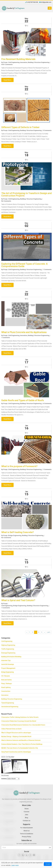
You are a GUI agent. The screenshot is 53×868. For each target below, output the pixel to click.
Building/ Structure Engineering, (39, 62)
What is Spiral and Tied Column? (18, 600)
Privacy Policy (26, 837)
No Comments (6, 201)
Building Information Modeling (11, 657)
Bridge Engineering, (15, 535)
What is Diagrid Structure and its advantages (16, 733)
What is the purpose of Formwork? (19, 466)
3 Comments (47, 130)
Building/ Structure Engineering (12, 699)
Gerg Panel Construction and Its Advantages (16, 752)
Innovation (5, 695)
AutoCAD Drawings (8, 664)
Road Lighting (6, 687)
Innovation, (24, 62)
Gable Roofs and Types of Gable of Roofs (23, 400)
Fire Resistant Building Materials (18, 59)
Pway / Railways (7, 683)
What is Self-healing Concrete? (17, 532)
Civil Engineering (7, 641)
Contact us (27, 821)
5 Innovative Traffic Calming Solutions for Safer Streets (20, 717)
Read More (7, 80)
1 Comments (47, 269)
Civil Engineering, (14, 62)
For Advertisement (27, 828)
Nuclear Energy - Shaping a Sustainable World (16, 736)
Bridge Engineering (8, 672)
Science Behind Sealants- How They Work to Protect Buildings (22, 744)
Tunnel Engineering (8, 703)
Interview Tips (6, 660)
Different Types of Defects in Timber (20, 127)
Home (27, 809)
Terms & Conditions (26, 834)
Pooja (5, 62)
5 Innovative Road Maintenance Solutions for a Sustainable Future (23, 725)
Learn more (15, 865)
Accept (48, 864)
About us (27, 831)
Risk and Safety (6, 680)
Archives (4, 779)
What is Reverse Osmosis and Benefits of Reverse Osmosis (21, 740)
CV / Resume (6, 676)
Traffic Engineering (8, 649)
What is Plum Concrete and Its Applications (24, 332)
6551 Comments (7, 64)
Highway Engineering (8, 645)
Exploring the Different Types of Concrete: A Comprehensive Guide (24, 265)
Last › (49, 632)
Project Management (8, 668)
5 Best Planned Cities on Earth (11, 729)
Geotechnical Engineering (10, 707)
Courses (26, 812)
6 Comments (47, 403)
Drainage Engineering (8, 653)
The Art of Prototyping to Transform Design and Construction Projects (26, 194)
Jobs (26, 815)
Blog (27, 818)
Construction (6, 691)
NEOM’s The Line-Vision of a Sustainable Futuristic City (20, 748)
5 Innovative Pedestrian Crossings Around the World (19, 721)
